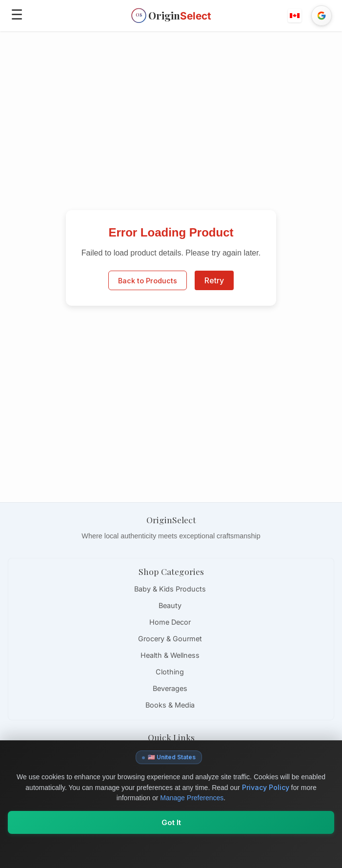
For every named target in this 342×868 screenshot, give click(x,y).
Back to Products (148, 281)
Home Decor (170, 622)
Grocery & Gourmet (170, 639)
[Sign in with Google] (322, 16)
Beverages (170, 688)
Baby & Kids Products (170, 589)
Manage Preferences (192, 798)
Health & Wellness (170, 655)
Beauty (170, 605)
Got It (171, 822)
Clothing (170, 672)
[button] (295, 16)
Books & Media (170, 705)
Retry (214, 280)
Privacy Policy (266, 787)
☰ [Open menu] (17, 15)
